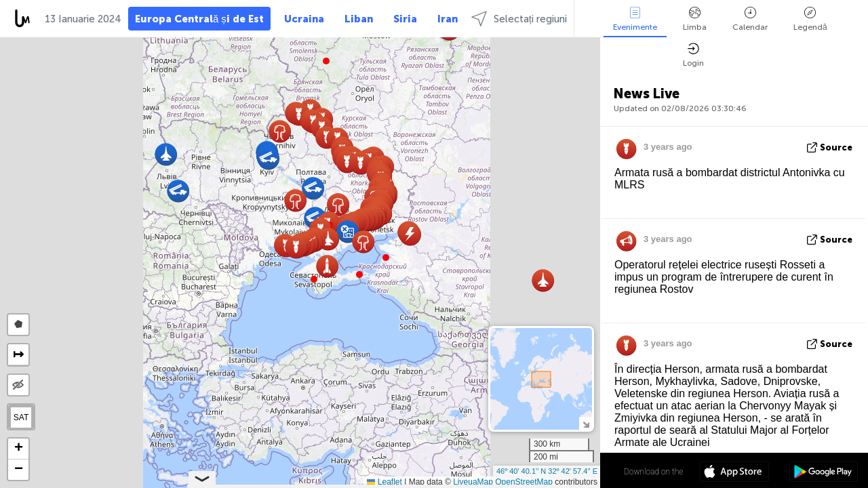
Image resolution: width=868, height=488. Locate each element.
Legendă (810, 19)
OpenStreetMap (524, 482)
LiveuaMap (473, 482)
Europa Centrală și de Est (199, 19)
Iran (448, 19)
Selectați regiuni (519, 19)
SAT (21, 418)
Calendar (750, 19)
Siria (405, 19)
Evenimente (635, 19)
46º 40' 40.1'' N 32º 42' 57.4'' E (547, 471)
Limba (695, 19)
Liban (359, 19)
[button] (359, 274)
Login (693, 55)
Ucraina (304, 19)
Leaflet (384, 482)
